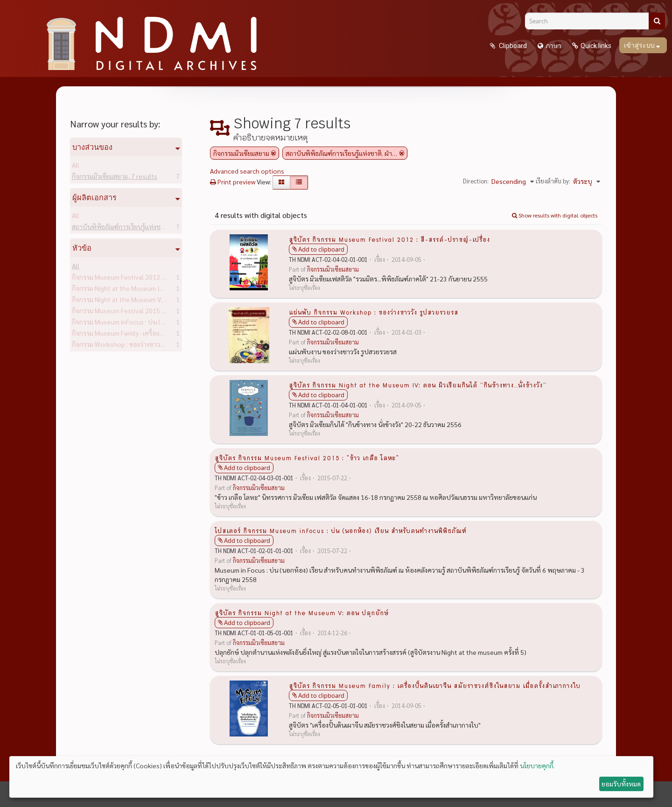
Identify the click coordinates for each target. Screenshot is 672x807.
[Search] (590, 21)
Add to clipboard (321, 249)
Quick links (596, 46)
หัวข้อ (82, 248)
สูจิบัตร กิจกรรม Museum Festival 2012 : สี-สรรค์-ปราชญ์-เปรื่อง (389, 239)
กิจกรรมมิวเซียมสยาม (115, 178)
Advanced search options (247, 171)
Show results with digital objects (555, 215)
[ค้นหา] (657, 21)
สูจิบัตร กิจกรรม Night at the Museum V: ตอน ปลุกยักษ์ (302, 612)
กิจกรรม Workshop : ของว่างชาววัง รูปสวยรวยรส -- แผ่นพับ (167, 346)
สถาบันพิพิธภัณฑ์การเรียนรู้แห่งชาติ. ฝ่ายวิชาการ (152, 228)
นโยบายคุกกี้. (537, 765)
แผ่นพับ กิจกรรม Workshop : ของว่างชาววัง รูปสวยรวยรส (374, 312)
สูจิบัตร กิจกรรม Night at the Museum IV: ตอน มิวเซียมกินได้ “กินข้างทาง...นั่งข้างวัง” (417, 385)
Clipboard (512, 46)
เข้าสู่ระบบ (640, 45)
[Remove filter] (273, 153)
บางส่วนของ (92, 147)
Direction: (476, 181)
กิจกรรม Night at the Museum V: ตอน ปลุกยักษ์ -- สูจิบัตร (165, 301)
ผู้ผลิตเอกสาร (94, 197)
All (76, 167)
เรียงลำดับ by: (553, 181)
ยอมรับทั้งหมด (621, 784)
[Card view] (281, 182)
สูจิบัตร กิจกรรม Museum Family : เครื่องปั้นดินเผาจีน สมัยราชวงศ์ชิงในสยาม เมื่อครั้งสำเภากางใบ (435, 685)
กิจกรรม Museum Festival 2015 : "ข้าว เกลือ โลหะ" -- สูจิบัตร (169, 312)
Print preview (233, 182)
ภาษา (553, 46)
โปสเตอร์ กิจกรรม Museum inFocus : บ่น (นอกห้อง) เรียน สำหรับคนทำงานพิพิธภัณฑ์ (341, 530)
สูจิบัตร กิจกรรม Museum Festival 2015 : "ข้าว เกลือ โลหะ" (307, 457)
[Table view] (299, 182)
